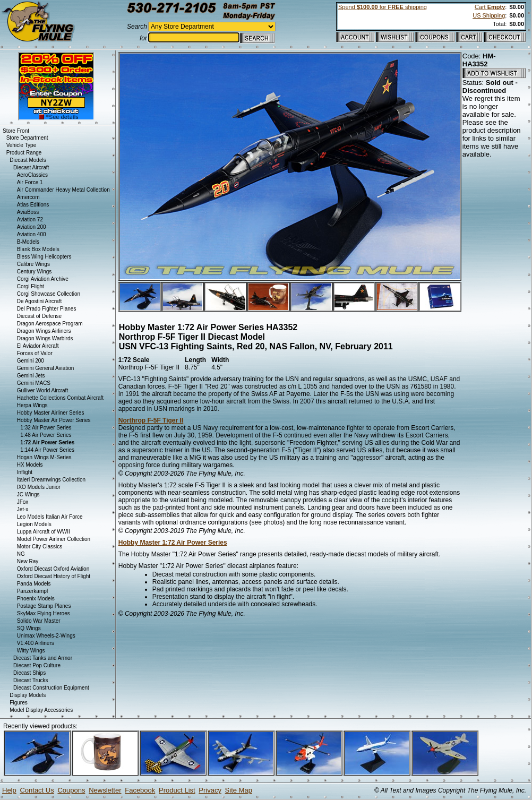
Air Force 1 (30, 182)
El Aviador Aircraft (38, 346)
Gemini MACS (34, 383)
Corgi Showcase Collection (49, 294)
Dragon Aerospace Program (50, 324)
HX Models (30, 465)
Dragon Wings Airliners (44, 331)
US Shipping (489, 15)
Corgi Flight (31, 286)
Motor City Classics (40, 547)
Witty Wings (31, 651)
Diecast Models (28, 160)
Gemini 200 (31, 361)
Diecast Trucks (31, 680)
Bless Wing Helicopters (44, 257)
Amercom (28, 197)
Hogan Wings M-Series (44, 457)
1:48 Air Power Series (46, 435)
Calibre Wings (33, 264)
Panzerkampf (33, 591)
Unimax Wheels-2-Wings (46, 636)
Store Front (16, 131)
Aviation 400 (32, 234)
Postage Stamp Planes (44, 606)
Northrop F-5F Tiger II (151, 420)
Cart (490, 7)
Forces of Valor (35, 353)
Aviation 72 (30, 220)
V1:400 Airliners (36, 643)
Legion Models (34, 524)
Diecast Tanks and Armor (43, 658)
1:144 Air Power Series (47, 450)
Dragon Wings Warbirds (45, 338)
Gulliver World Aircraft (43, 390)
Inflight (25, 472)
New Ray (28, 561)
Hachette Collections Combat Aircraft (60, 398)
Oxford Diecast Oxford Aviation (53, 569)
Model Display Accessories (41, 710)
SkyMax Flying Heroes (44, 613)
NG (21, 554)
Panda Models (34, 584)
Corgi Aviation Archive (43, 279)
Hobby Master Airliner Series (51, 413)
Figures (18, 703)
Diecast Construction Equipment (51, 688)
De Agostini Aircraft (39, 301)
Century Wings (35, 272)
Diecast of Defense (40, 316)
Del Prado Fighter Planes (47, 309)
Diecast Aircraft (31, 167)
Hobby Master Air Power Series (54, 420)
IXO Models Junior (39, 487)
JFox (23, 502)
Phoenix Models (36, 599)
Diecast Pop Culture (37, 665)
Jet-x (23, 509)
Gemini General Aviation (46, 368)
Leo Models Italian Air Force (50, 517)
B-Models (28, 242)
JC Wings (28, 494)
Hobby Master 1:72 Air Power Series (173, 543)
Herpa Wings (32, 405)
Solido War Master (39, 621)
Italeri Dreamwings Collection (52, 480)
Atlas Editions (33, 205)
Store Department (27, 138)
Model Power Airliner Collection (54, 539)
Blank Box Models (38, 249)
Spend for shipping (383, 7)
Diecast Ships (29, 673)
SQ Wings (29, 628)
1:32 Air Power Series (46, 428)
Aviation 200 (32, 227)
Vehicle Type (22, 145)
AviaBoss (28, 212)
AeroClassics (32, 175)
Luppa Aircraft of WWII (44, 532)
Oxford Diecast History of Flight (54, 576)
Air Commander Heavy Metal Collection (63, 190)
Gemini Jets (31, 376)
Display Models (28, 695)
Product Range (24, 153)
